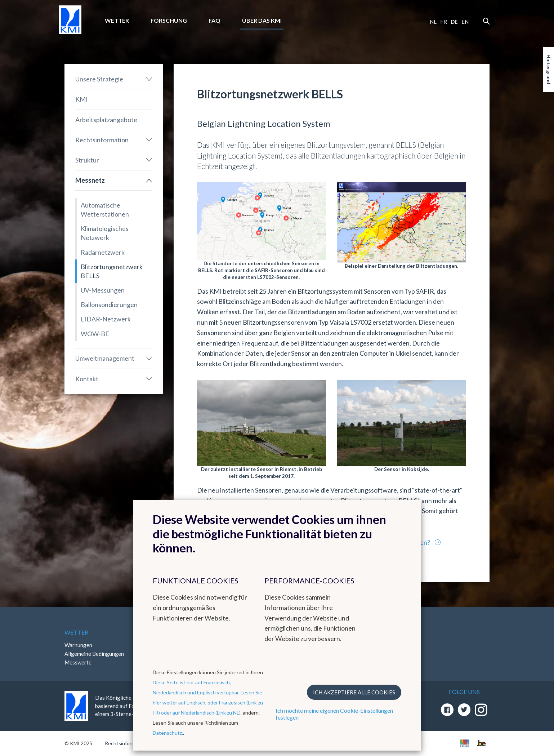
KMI (82, 99)
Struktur (87, 160)
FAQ (215, 20)
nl (433, 22)
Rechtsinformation (102, 140)
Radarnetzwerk (103, 252)
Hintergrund (549, 69)
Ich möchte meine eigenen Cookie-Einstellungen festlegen (334, 714)
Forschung (169, 20)
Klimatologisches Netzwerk (105, 233)
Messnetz (90, 180)
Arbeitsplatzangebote (106, 120)
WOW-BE (95, 334)
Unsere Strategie (99, 79)
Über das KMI (262, 20)
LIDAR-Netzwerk (106, 319)
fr (444, 22)
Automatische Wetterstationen (105, 210)
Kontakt (87, 379)
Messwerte (78, 662)
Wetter (117, 20)
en (465, 22)
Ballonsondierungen (109, 304)
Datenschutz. (168, 733)
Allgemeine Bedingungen (94, 654)
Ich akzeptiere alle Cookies (354, 692)
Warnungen (78, 645)
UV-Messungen (103, 290)
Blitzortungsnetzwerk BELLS (112, 271)
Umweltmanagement (105, 358)
